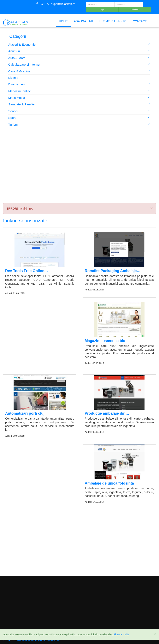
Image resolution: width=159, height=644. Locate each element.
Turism (79, 124)
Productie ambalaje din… (107, 413)
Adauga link (84, 21)
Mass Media (79, 97)
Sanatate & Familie (79, 104)
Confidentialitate (48, 640)
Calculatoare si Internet (79, 64)
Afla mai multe (121, 635)
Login (102, 9)
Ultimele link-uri (113, 21)
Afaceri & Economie (79, 44)
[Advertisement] (79, 169)
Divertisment (79, 84)
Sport (79, 117)
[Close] (155, 634)
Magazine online (79, 91)
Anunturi (79, 51)
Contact (140, 21)
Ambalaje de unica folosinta (109, 483)
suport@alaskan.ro (61, 4)
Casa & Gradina (79, 71)
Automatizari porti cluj (25, 413)
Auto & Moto (79, 58)
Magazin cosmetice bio (105, 341)
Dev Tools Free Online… (27, 271)
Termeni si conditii (26, 640)
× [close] (152, 208)
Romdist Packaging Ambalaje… (113, 271)
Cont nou (135, 9)
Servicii (79, 111)
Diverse (13, 78)
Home (63, 21)
